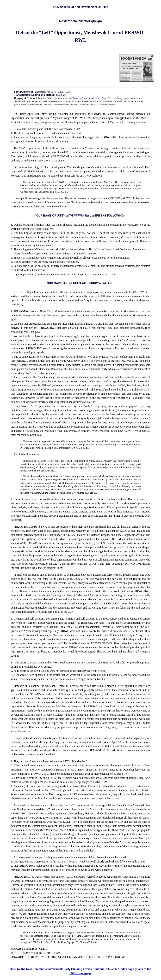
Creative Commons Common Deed (90, 98)
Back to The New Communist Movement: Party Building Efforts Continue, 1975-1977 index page (72, 969)
